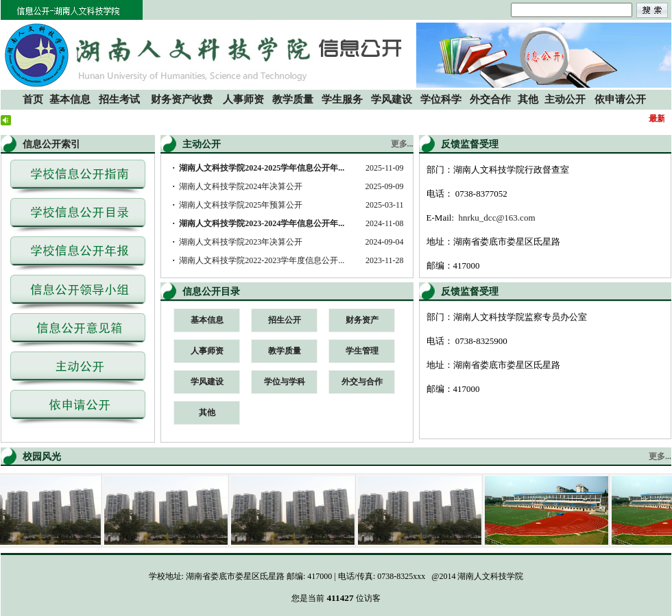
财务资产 (362, 320)
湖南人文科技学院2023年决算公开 (241, 242)
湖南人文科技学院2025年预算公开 (241, 205)
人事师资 (207, 351)
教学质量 (285, 351)
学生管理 (362, 351)
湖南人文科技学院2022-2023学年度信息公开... (262, 260)
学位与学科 (285, 382)
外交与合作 (362, 382)
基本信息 (207, 320)
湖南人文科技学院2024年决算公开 (241, 186)
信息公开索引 (51, 144)
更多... (402, 144)
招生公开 (285, 320)
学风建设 (207, 382)
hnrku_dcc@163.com (497, 218)
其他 (207, 412)
